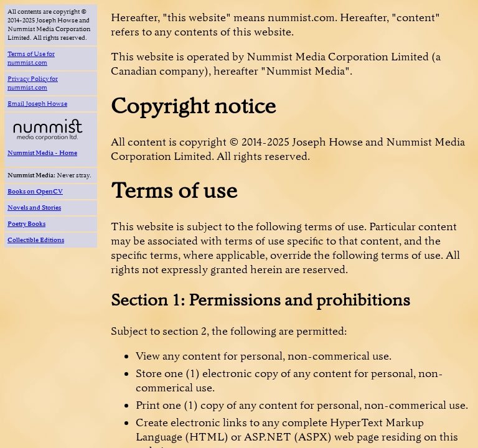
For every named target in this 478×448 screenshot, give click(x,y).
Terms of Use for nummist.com (31, 58)
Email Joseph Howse (37, 104)
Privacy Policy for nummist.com (33, 83)
